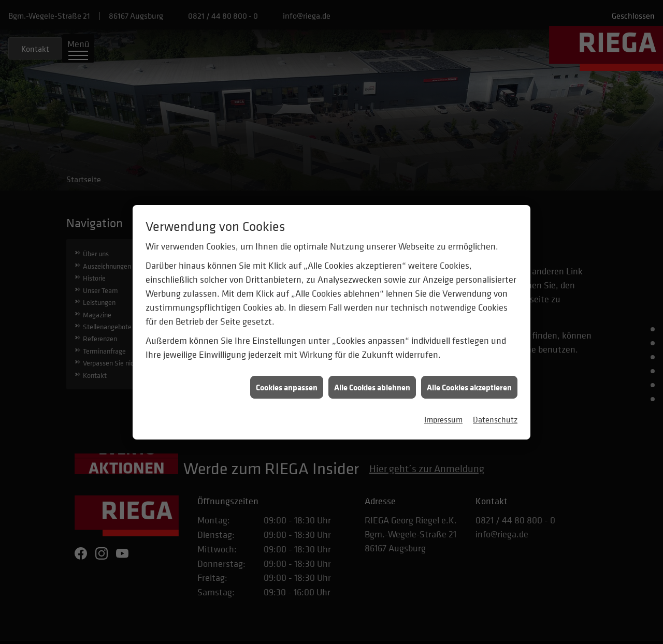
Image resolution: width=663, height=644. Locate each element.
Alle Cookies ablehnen (372, 382)
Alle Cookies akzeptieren (469, 382)
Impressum (443, 414)
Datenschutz (495, 414)
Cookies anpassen (287, 382)
